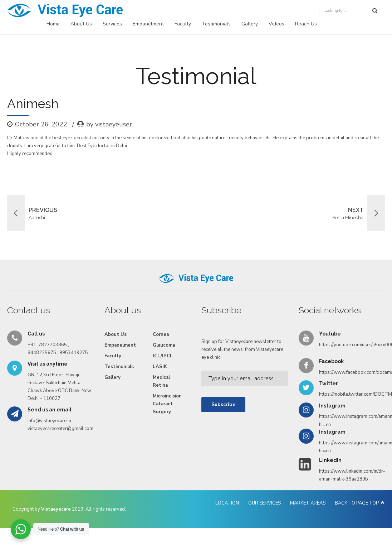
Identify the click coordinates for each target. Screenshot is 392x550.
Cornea (161, 334)
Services (112, 24)
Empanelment (148, 24)
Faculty (183, 24)
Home (53, 24)
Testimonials (216, 24)
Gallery (250, 24)
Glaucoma (164, 345)
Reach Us (306, 24)
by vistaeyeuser (109, 124)
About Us (81, 24)
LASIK (160, 367)
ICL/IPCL (163, 356)
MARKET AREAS (308, 503)
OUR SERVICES (264, 503)
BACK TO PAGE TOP (357, 503)
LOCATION (227, 503)
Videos (276, 24)
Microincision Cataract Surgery (167, 404)
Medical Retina (161, 381)
